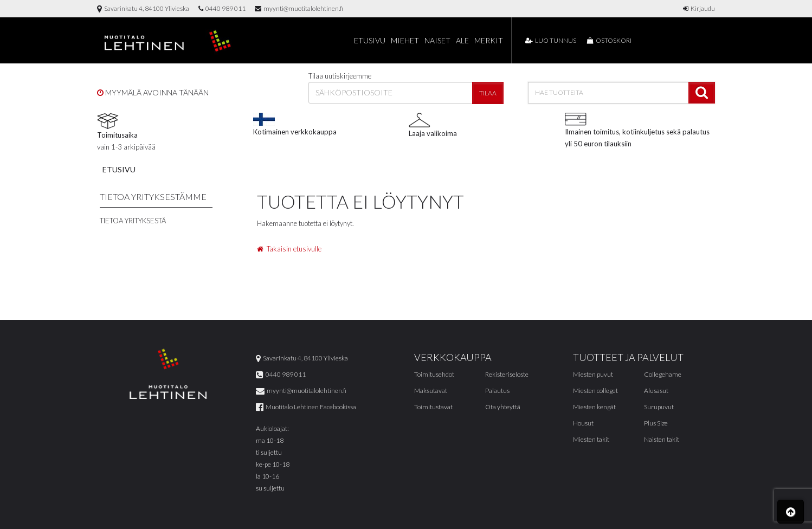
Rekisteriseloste (507, 374)
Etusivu (370, 40)
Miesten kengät (594, 407)
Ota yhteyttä (503, 407)
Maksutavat (431, 391)
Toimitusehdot (434, 374)
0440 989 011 (222, 8)
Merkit (489, 40)
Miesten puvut (593, 374)
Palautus (497, 391)
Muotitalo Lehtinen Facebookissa (306, 407)
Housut (583, 423)
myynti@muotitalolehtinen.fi (299, 8)
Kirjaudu (699, 8)
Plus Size (656, 423)
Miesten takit (591, 439)
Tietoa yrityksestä (133, 221)
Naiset (437, 40)
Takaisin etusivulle (289, 249)
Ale (462, 40)
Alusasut (656, 391)
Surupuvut (659, 407)
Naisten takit (662, 439)
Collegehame (663, 374)
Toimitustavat (433, 407)
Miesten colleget (595, 391)
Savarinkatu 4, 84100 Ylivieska (143, 8)
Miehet (405, 40)
